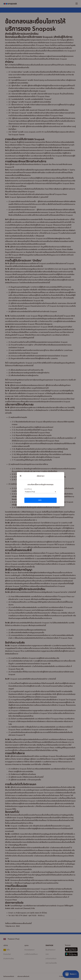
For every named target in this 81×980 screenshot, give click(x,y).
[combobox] (25, 492)
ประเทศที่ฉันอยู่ (28, 489)
